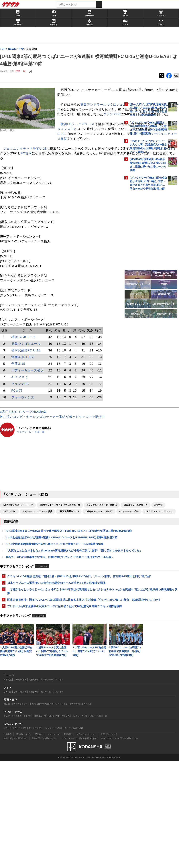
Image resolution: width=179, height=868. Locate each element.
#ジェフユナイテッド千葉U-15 (20, 541)
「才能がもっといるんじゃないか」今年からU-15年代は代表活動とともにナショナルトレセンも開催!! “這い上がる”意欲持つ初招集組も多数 (61, 655)
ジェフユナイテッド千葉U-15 (27, 173)
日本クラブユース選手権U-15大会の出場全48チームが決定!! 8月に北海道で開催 (58, 647)
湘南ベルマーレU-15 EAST (43, 178)
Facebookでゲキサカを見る (145, 255)
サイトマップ (53, 841)
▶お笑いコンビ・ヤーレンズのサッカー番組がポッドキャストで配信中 (54, 447)
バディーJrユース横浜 (29, 400)
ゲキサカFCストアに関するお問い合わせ (120, 846)
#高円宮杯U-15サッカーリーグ (20, 535)
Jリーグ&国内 (20, 787)
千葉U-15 (20, 394)
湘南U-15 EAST (25, 387)
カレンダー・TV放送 (53, 835)
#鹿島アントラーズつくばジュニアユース (62, 535)
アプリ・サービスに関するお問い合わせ (79, 846)
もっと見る (45, 626)
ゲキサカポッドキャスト (81, 811)
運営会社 (39, 841)
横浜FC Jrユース (25, 367)
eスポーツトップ (56, 823)
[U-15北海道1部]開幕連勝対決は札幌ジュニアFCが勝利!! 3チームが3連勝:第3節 (56, 595)
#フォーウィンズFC (14, 554)
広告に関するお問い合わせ (16, 846)
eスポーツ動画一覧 (99, 823)
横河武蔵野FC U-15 (28, 380)
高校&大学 (34, 787)
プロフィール (26, 462)
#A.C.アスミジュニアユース (45, 554)
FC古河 (93, 178)
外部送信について (109, 841)
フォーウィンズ (25, 427)
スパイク (59, 787)
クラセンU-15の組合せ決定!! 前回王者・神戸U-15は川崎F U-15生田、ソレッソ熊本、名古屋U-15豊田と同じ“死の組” (62, 638)
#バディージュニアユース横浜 (20, 548)
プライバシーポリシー (86, 841)
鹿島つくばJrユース (28, 373)
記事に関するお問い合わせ (44, 846)
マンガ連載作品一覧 (37, 823)
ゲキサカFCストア (12, 835)
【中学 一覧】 (22, 71)
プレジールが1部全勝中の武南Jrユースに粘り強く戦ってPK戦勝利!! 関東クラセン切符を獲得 (61, 677)
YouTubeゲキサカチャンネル (17, 811)
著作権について (23, 841)
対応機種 (8, 841)
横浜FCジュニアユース (22, 149)
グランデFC (84, 134)
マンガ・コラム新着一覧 (15, 823)
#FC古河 (76, 541)
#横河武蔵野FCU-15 (51, 548)
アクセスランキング (32, 835)
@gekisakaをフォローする (144, 247)
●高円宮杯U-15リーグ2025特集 (25, 442)
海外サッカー (47, 787)
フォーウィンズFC (15, 154)
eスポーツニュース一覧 (77, 823)
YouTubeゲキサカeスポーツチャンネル (50, 811)
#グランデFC (94, 541)
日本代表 (8, 787)
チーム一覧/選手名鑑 (74, 835)
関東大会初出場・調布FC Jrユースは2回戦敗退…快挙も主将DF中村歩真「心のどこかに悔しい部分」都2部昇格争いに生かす (62, 666)
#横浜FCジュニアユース (53, 541)
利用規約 (68, 841)
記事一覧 (42, 462)
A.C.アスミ (21, 407)
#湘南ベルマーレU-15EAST (81, 548)
